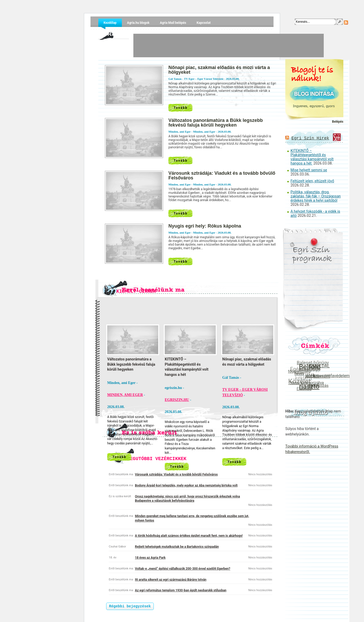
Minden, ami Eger (204, 132)
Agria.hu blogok (138, 23)
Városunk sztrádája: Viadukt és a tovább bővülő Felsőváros (222, 176)
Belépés (338, 122)
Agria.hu (114, 34)
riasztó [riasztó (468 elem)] (310, 386)
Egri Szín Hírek (310, 138)
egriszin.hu (177, 400)
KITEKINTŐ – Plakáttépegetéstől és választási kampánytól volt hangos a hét (312, 157)
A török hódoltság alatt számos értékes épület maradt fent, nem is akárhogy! (189, 536)
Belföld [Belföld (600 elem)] (310, 366)
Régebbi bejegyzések (130, 606)
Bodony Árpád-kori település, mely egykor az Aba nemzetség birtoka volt (186, 485)
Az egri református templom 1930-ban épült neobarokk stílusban (181, 590)
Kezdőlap (110, 23)
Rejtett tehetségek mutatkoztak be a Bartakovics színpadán (177, 547)
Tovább (181, 108)
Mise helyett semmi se (309, 170)
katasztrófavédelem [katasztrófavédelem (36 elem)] (332, 376)
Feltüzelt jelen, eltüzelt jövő (312, 181)
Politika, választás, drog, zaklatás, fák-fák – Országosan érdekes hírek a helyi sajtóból (316, 196)
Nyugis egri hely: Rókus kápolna (205, 226)
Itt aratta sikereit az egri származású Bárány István (171, 580)
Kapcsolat (204, 23)
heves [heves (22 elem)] (300, 373)
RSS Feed (346, 22)
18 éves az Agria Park (150, 558)
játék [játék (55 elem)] (310, 375)
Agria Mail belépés (173, 23)
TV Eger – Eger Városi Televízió (204, 79)
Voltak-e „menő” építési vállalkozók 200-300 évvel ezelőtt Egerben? (183, 569)
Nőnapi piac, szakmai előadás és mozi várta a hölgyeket (219, 70)
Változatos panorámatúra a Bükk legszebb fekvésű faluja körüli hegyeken (216, 123)
